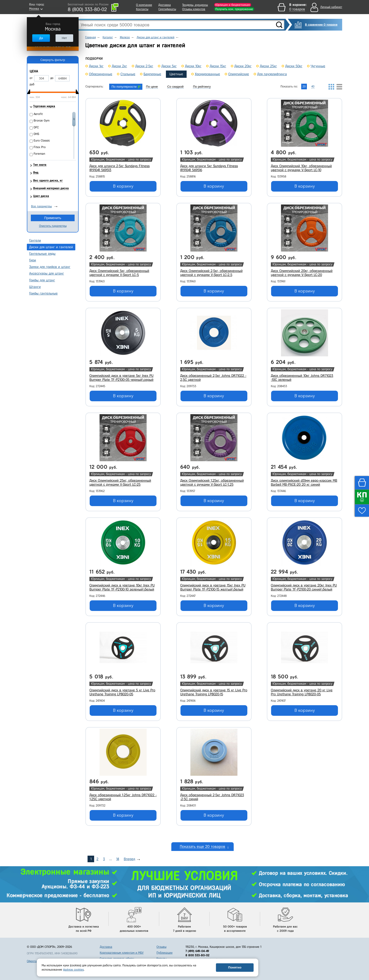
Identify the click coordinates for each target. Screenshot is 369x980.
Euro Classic (42, 140)
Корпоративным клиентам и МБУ (122, 953)
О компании (144, 5)
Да (41, 38)
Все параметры (41, 206)
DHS (36, 134)
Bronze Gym (42, 120)
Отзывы (161, 947)
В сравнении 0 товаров (321, 25)
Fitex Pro (40, 147)
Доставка (165, 5)
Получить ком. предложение (234, 9)
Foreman (39, 154)
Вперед (129, 859)
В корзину (123, 186)
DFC (36, 127)
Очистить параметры (53, 226)
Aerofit (38, 114)
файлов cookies (73, 970)
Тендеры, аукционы (195, 5)
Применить (53, 218)
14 (118, 859)
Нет (64, 38)
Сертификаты (167, 9)
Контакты (142, 9)
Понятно (235, 967)
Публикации (164, 953)
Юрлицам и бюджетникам (233, 5)
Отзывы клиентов (194, 9)
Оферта (32, 961)
